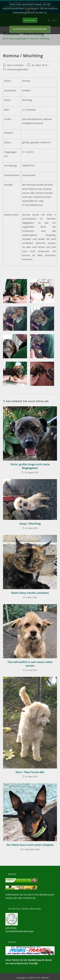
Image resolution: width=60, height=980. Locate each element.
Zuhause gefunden (18, 69)
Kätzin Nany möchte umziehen (30, 593)
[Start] (4, 39)
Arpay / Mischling (30, 524)
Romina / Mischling (40, 39)
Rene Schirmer (15, 65)
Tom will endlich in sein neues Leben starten (30, 664)
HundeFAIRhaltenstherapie (19, 931)
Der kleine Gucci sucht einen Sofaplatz (30, 845)
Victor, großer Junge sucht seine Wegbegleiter (30, 466)
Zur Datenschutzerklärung (30, 29)
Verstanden (30, 20)
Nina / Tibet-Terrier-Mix (30, 772)
